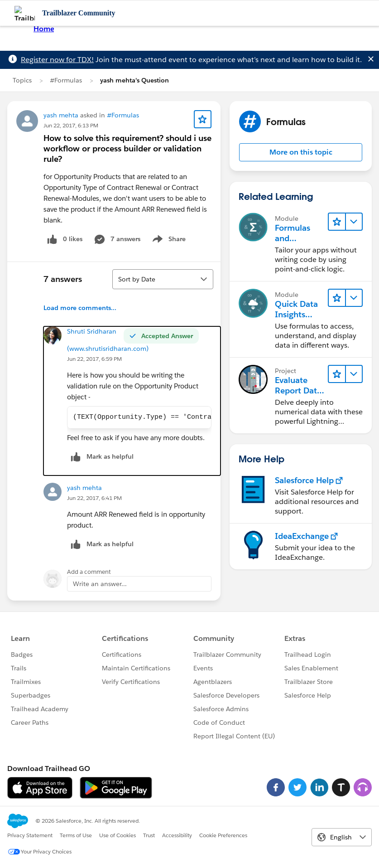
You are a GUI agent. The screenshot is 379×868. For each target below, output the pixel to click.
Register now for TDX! (57, 60)
